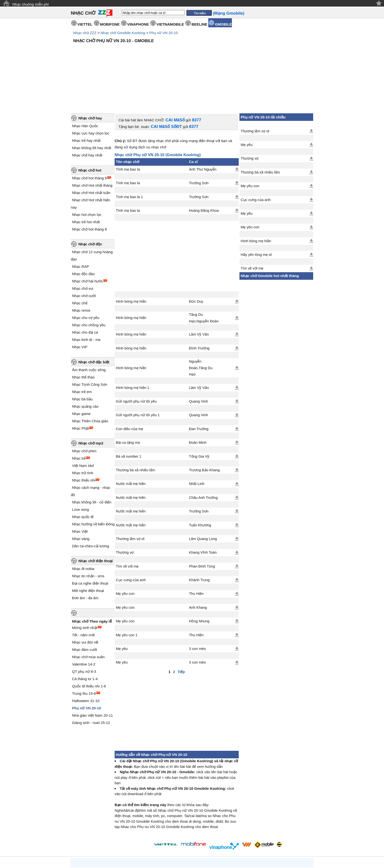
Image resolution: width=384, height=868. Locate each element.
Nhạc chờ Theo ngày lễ (92, 580)
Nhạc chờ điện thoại (96, 519)
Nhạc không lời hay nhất (92, 106)
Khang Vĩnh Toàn (203, 511)
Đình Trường (199, 307)
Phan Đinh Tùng (202, 525)
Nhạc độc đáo (83, 232)
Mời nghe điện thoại (88, 549)
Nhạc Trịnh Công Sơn (90, 343)
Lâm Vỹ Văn (199, 293)
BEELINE (199, 24)
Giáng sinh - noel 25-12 (91, 681)
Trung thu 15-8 (84, 652)
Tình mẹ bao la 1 (129, 155)
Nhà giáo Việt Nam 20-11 (92, 674)
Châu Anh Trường (203, 456)
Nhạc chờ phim (84, 410)
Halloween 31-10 (86, 659)
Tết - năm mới (83, 593)
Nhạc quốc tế (83, 475)
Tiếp (181, 630)
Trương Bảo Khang (204, 429)
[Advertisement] (192, 58)
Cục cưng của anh (131, 539)
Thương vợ (125, 511)
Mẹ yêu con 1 (127, 594)
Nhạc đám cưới (84, 608)
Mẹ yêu (122, 607)
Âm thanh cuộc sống (89, 328)
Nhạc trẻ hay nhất (86, 99)
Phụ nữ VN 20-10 (163, 33)
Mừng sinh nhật (85, 586)
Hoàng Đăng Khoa (204, 169)
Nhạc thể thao (83, 336)
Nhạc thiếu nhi (84, 439)
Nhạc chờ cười (84, 254)
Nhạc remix (81, 269)
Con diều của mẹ (129, 387)
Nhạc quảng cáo (85, 365)
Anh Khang (198, 566)
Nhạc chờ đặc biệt (94, 321)
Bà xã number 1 (129, 415)
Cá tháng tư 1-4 (85, 637)
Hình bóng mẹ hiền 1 (133, 346)
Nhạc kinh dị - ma (86, 298)
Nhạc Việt (80, 490)
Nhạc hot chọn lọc (87, 173)
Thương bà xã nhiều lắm (135, 429)
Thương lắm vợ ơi (130, 497)
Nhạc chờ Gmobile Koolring (123, 33)
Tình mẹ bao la (128, 128)
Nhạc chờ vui (83, 247)
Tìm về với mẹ (127, 525)
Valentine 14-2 (84, 623)
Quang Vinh (199, 360)
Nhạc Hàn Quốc (85, 84)
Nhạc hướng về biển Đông (93, 483)
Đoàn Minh (198, 401)
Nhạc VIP (80, 305)
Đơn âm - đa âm (85, 556)
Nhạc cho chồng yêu (89, 284)
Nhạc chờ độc (90, 203)
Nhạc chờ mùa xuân (88, 615)
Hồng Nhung (199, 580)
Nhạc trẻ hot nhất (86, 180)
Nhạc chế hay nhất (87, 114)
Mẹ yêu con (125, 552)
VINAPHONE (138, 24)
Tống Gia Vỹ (199, 415)
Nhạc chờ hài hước (87, 240)
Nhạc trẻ (79, 417)
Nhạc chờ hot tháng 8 (89, 188)
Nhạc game (81, 372)
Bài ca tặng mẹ (128, 401)
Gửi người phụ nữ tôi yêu (136, 360)
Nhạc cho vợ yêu (86, 276)
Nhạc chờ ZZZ (85, 33)
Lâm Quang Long (203, 497)
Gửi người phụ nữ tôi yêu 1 (138, 374)
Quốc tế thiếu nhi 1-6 (89, 645)
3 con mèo (197, 607)
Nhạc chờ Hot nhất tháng (92, 144)
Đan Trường (199, 387)
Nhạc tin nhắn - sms (88, 535)
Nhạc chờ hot (90, 129)
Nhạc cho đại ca (85, 291)
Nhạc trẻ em (82, 350)
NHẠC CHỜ (83, 13)
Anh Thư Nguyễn (203, 128)
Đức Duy (196, 260)
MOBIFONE (110, 24)
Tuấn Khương (200, 484)
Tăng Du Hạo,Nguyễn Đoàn (204, 276)
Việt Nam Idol (83, 424)
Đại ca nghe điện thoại (90, 542)
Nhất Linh (197, 442)
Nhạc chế (80, 262)
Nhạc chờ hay (90, 77)
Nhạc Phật (80, 387)
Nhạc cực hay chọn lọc (91, 92)
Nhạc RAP (81, 225)
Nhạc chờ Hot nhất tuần (91, 151)
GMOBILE (223, 24)
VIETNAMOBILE (170, 24)
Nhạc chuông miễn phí (31, 4)
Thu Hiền (196, 552)
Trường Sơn (199, 142)
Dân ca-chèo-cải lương (91, 505)
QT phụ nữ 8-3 (84, 630)
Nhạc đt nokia (83, 527)
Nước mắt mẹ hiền (131, 442)
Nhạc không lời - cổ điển (92, 461)
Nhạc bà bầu (82, 358)
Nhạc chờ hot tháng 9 (89, 137)
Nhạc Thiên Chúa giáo (90, 380)
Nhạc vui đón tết (85, 601)
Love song (80, 468)
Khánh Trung (199, 539)
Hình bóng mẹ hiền (131, 260)
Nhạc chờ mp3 (91, 402)
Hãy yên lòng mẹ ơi (256, 213)
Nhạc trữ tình (83, 431)
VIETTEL (85, 24)
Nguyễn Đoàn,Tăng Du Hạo (201, 326)
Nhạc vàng (81, 497)
